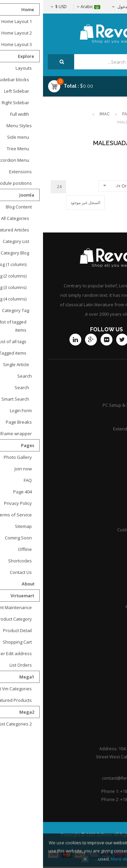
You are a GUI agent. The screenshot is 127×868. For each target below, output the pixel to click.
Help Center (106, 707)
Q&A (114, 618)
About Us (109, 672)
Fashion (88, 114)
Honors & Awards (101, 606)
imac (62, 114)
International (105, 518)
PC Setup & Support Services (89, 405)
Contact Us (108, 660)
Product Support (102, 393)
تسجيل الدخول (87, 7)
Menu (104, 83)
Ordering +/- (84, 186)
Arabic (46, 7)
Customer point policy (96, 530)
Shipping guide (103, 482)
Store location (104, 494)
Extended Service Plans (94, 429)
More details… (72, 859)
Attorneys (109, 571)
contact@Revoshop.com (84, 778)
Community (107, 441)
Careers (110, 595)
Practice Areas (104, 583)
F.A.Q (113, 684)
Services (110, 417)
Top (119, 119)
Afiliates (110, 506)
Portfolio (110, 695)
